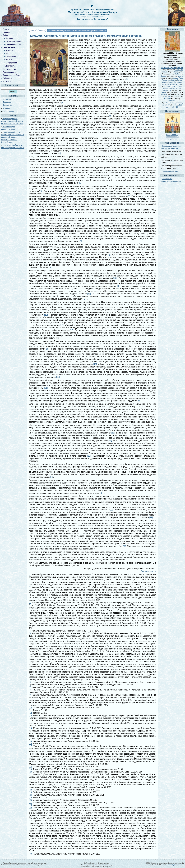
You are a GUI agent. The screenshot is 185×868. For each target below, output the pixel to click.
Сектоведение (9, 47)
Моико (166, 88)
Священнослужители (15, 44)
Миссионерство (10, 69)
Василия (167, 99)
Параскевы (172, 101)
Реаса (164, 80)
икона (180, 68)
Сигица (170, 82)
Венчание (7, 108)
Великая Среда (168, 68)
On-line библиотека (170, 171)
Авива (176, 78)
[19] (95, 364)
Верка (163, 76)
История (9, 38)
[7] (129, 196)
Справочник (11, 57)
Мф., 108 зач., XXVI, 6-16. (174, 106)
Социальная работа (11, 75)
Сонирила (178, 82)
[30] (124, 546)
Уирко (178, 88)
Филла (178, 84)
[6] (41, 191)
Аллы (173, 86)
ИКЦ (7, 54)
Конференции (11, 63)
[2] (62, 103)
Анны (168, 86)
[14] (85, 299)
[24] (110, 440)
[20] (58, 377)
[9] (110, 255)
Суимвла (165, 84)
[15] (46, 315)
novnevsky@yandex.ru (174, 865)
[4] (60, 153)
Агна (181, 78)
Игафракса (172, 80)
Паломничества (10, 72)
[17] (72, 330)
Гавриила (179, 70)
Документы (10, 66)
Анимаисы (167, 90)
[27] (102, 493)
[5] (80, 183)
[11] (115, 278)
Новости (42, 31)
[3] (110, 116)
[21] (46, 388)
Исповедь (7, 102)
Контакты (7, 81)
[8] (81, 241)
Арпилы (180, 76)
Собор (6, 35)
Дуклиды (164, 94)
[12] (118, 286)
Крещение (7, 99)
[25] (89, 456)
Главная (33, 31)
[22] (139, 401)
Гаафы (164, 92)
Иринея (177, 72)
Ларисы (179, 86)
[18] (47, 349)
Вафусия (178, 74)
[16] (62, 325)
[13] (89, 294)
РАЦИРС (9, 60)
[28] (111, 510)
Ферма (172, 84)
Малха (167, 96)
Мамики (172, 88)
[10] (50, 267)
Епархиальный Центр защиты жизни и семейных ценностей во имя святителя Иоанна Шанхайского (13, 137)
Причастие (7, 105)
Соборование (8, 111)
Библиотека (8, 78)
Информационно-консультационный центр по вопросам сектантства (12, 121)
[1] (127, 79)
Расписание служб (13, 41)
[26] (52, 477)
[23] (113, 433)
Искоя (179, 80)
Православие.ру (148, 571)
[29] (151, 517)
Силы (164, 82)
